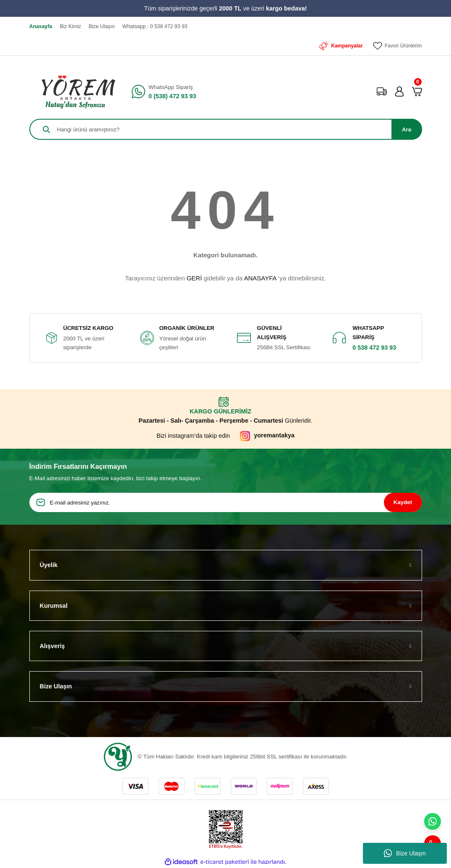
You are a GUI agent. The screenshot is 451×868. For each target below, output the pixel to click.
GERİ (194, 278)
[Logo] (76, 92)
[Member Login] (399, 92)
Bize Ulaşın (405, 853)
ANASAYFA (260, 278)
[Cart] (417, 92)
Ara (407, 129)
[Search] (226, 129)
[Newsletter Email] (226, 502)
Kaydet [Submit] (403, 502)
